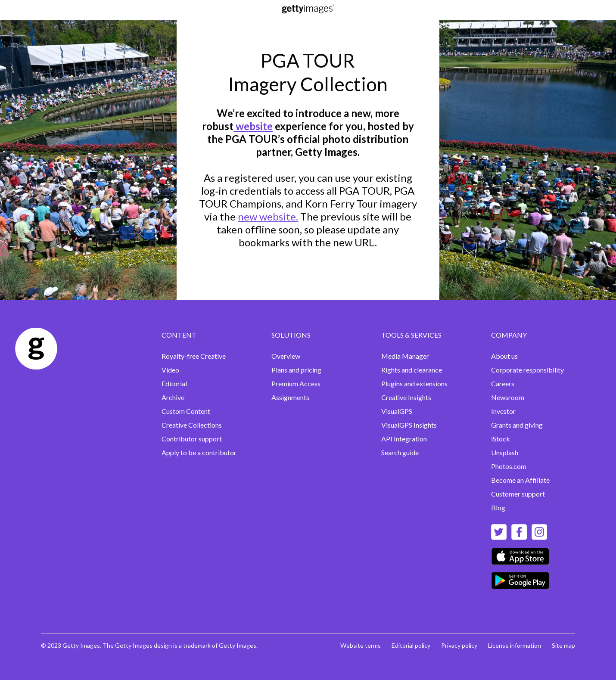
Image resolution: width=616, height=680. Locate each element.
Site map (563, 645)
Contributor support (192, 439)
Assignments (290, 397)
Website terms (361, 645)
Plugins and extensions (414, 383)
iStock (501, 439)
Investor (503, 411)
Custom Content (186, 411)
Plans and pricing (296, 370)
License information (515, 645)
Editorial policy (411, 645)
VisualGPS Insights (409, 425)
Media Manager (405, 356)
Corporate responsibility (527, 370)
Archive (173, 397)
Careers (503, 383)
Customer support (518, 494)
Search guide (400, 452)
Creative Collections (192, 425)
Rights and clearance (412, 370)
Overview (286, 356)
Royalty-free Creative (194, 356)
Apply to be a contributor (199, 452)
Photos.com (509, 466)
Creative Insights (406, 397)
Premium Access (296, 383)
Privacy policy (459, 645)
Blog (498, 508)
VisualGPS (397, 411)
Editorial (174, 383)
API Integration (404, 439)
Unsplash (505, 452)
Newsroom (508, 397)
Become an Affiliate (520, 480)
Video (170, 370)
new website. (268, 216)
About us (504, 356)
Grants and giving (517, 425)
